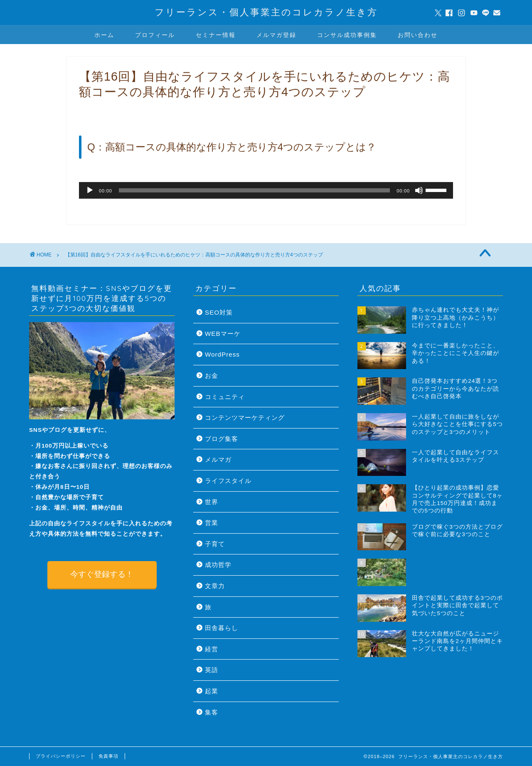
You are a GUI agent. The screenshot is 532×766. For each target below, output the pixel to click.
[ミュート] (419, 190)
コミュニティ (225, 397)
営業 (212, 523)
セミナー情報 (216, 35)
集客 (212, 712)
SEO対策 (219, 312)
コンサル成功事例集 (347, 35)
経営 (212, 649)
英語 (212, 670)
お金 (212, 376)
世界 (212, 502)
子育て (215, 544)
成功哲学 (218, 565)
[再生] (90, 190)
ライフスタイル (228, 481)
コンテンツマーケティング (245, 417)
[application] (266, 190)
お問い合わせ (418, 35)
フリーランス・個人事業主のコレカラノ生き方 (266, 12)
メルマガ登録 (276, 35)
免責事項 (108, 756)
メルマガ (218, 459)
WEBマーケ (223, 334)
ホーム (104, 35)
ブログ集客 (222, 439)
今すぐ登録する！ (102, 574)
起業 (212, 691)
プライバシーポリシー (61, 756)
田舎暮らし (222, 628)
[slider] (255, 190)
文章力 (215, 586)
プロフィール (155, 35)
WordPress (222, 354)
